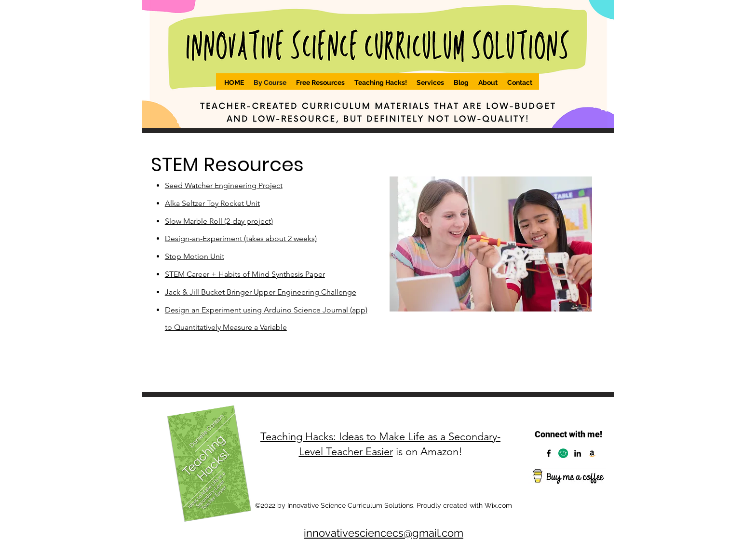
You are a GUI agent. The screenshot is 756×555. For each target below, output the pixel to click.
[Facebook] (549, 453)
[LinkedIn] (578, 453)
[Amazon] (592, 453)
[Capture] (563, 453)
